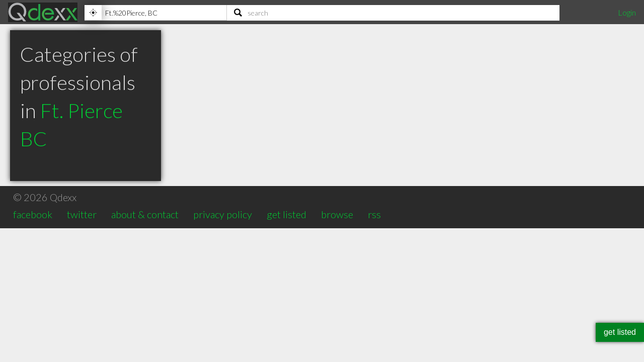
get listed (287, 214)
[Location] (155, 13)
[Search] (393, 13)
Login (627, 12)
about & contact (145, 214)
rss (374, 214)
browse (337, 214)
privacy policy (223, 214)
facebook (33, 214)
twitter (82, 214)
